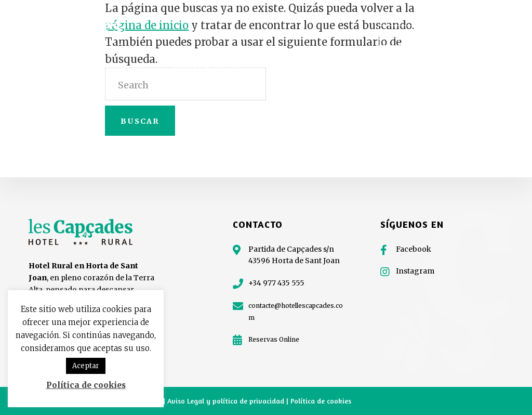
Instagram (415, 271)
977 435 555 (487, 36)
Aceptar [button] (86, 366)
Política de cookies (321, 401)
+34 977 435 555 (276, 283)
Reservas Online (274, 339)
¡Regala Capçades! (416, 36)
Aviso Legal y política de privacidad (227, 401)
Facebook (414, 249)
